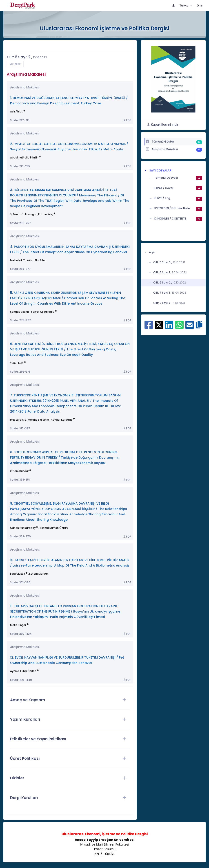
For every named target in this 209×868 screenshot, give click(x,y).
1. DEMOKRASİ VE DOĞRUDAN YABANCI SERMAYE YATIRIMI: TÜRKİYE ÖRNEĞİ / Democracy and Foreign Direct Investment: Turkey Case (69, 101)
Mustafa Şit (18, 420)
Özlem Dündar (19, 471)
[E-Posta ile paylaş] (190, 327)
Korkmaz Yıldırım (38, 420)
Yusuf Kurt (17, 363)
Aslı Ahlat (16, 112)
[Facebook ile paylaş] (149, 327)
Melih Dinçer (18, 625)
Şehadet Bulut (20, 312)
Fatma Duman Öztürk (54, 528)
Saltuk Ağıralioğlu (43, 312)
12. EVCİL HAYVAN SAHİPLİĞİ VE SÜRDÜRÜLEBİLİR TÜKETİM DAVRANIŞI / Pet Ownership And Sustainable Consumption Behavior (67, 660)
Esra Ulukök (18, 574)
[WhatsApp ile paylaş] (179, 327)
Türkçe (184, 5)
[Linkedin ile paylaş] (169, 327)
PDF (127, 120)
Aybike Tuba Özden (23, 671)
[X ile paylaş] (159, 324)
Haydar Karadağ (62, 420)
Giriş (200, 5)
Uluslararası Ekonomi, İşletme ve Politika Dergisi (105, 834)
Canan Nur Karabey (23, 528)
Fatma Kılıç (46, 214)
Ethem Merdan (39, 574)
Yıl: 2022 (15, 64)
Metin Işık (16, 260)
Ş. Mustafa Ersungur (23, 214)
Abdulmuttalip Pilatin (24, 158)
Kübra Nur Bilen (37, 260)
